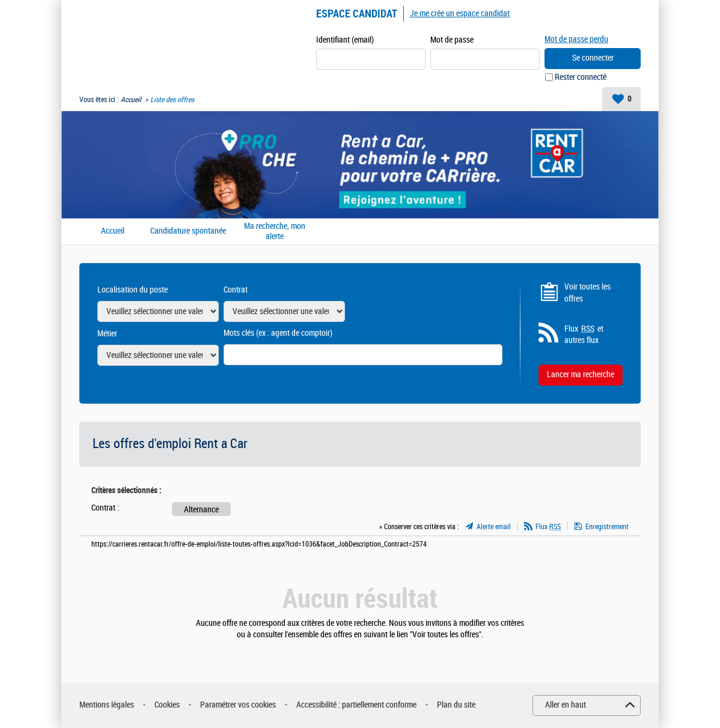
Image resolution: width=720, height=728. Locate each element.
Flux (548, 527)
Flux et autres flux (584, 335)
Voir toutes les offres (587, 293)
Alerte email (494, 527)
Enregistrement (607, 527)
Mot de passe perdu (576, 39)
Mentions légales (107, 705)
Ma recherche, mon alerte (275, 232)
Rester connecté (581, 77)
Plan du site (456, 705)
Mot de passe (452, 40)
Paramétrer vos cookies (238, 705)
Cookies (167, 705)
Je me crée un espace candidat (460, 14)
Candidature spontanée (188, 231)
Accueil (131, 100)
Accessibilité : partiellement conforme (356, 705)
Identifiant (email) (345, 40)
